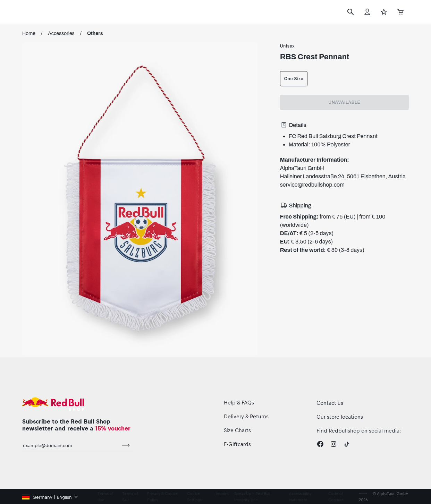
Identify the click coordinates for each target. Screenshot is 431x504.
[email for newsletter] (70, 445)
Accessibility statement (300, 497)
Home (29, 33)
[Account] (367, 12)
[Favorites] (384, 12)
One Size (294, 79)
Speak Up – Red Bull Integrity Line (252, 497)
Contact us (330, 403)
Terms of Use (105, 497)
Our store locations (340, 417)
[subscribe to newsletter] (126, 445)
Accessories (61, 33)
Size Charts (237, 430)
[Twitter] (347, 444)
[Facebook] (320, 444)
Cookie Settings (194, 497)
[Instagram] (333, 444)
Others (95, 33)
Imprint (222, 493)
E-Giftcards (237, 444)
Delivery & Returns (246, 416)
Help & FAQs (239, 402)
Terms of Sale (130, 497)
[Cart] (400, 12)
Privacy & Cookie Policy (162, 497)
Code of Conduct (336, 497)
